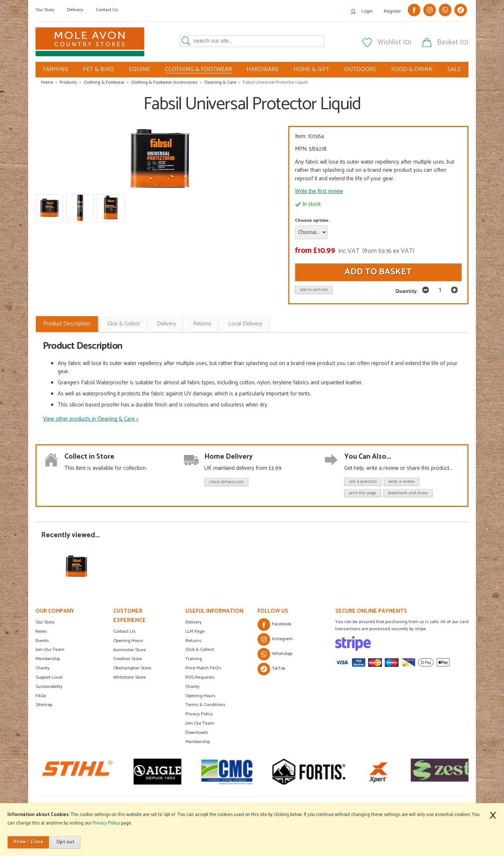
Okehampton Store (132, 668)
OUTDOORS (360, 69)
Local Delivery (245, 324)
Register (392, 11)
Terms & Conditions (205, 705)
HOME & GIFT (311, 69)
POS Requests (200, 677)
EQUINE (140, 69)
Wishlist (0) (394, 43)
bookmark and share (408, 493)
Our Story (45, 10)
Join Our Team (50, 650)
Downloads (197, 733)
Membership (48, 659)
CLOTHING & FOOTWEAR (199, 70)
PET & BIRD (98, 69)
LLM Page (195, 631)
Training (194, 659)
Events (42, 641)
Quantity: (406, 291)
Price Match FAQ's (203, 668)
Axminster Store (130, 650)
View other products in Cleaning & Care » (91, 419)
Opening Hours (128, 641)
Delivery (75, 10)
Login (367, 11)
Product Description (67, 324)
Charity (43, 668)
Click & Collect (124, 324)
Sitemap (44, 705)
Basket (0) (453, 43)
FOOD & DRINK (412, 69)
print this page (363, 493)
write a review (401, 481)
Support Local (49, 677)
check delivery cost (226, 482)
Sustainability (49, 687)
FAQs (41, 696)
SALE (454, 69)
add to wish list (314, 290)
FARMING (56, 69)
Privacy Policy (199, 714)
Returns (202, 324)
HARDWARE (263, 69)
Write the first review (319, 191)
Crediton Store (128, 659)
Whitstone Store (130, 677)
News (41, 631)
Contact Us (107, 10)
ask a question (363, 481)
